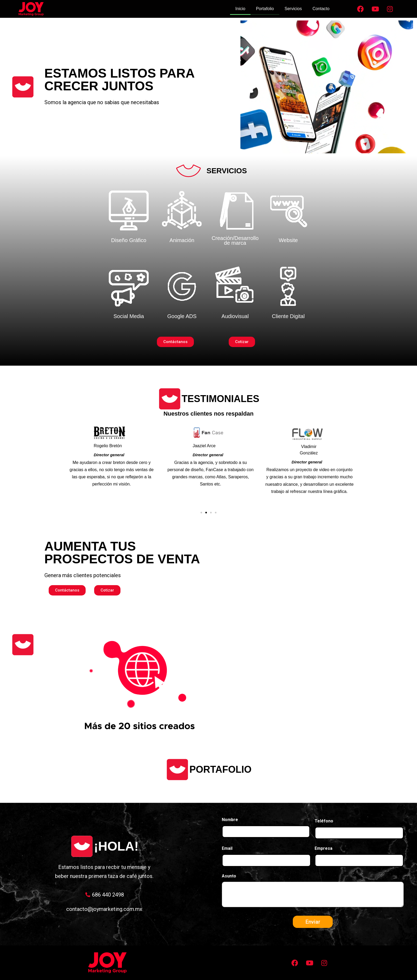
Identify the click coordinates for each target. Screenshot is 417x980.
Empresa (324, 848)
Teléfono (324, 821)
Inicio (240, 9)
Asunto (229, 876)
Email (227, 848)
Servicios (293, 9)
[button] (201, 513)
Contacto (321, 9)
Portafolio (265, 9)
